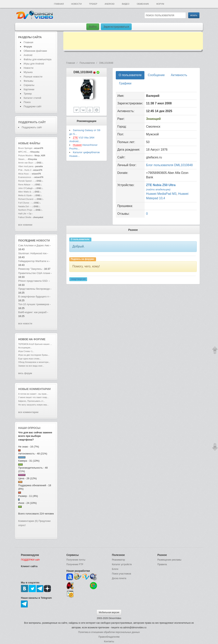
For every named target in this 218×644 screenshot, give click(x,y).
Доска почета (119, 578)
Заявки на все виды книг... (31, 366)
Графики (125, 83)
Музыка (28, 72)
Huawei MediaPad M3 (161, 194)
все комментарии (28, 412)
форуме (39, 339)
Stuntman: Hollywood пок (32, 253)
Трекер (93, 4)
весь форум (25, 373)
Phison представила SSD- (33, 281)
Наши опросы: (30, 428)
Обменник (143, 4)
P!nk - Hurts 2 (25, 170)
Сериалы (29, 85)
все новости (25, 323)
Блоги (115, 569)
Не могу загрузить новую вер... (33, 405)
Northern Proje (25, 210)
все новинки (25, 225)
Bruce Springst (25, 148)
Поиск (27, 102)
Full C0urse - (25, 203)
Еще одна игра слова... (30, 359)
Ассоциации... (25, 348)
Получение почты (76, 560)
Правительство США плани (34, 273)
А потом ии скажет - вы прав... (33, 394)
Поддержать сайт (32, 122)
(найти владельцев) (158, 189)
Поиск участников (121, 574)
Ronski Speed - (26, 181)
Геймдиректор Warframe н (33, 261)
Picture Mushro (25, 155)
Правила (162, 564)
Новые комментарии (34, 389)
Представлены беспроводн (34, 289)
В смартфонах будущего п (33, 297)
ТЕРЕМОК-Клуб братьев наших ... (35, 344)
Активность (179, 75)
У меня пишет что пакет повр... (33, 397)
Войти (93, 27)
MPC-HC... (23, 152)
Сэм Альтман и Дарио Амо (34, 245)
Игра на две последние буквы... (34, 355)
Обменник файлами (35, 51)
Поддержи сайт (33, 106)
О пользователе (130, 75)
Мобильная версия (109, 612)
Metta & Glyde (25, 195)
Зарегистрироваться (116, 27)
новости (43, 240)
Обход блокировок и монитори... (34, 362)
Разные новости (33, 77)
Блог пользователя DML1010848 (170, 165)
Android (110, 4)
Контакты (109, 641)
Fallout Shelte (25, 217)
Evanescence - (26, 177)
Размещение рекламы (169, 560)
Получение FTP (75, 564)
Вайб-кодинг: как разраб (32, 312)
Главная (59, 4)
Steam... (22, 159)
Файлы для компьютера (38, 59)
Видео (126, 4)
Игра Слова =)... (26, 351)
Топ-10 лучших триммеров (34, 304)
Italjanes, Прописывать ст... (31, 401)
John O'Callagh (25, 188)
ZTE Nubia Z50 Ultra (161, 185)
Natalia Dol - (24, 206)
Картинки (29, 89)
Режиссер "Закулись (30, 269)
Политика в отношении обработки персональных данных (109, 632)
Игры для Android (34, 64)
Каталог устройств (122, 564)
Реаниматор (118, 560)
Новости (76, 4)
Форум (160, 4)
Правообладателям (109, 637)
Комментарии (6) (28, 521)
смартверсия (78, 279)
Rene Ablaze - (25, 185)
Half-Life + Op (25, 214)
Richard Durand (26, 199)
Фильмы (28, 81)
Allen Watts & (25, 192)
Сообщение (156, 75)
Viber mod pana (26, 166)
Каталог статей (32, 98)
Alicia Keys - (24, 174)
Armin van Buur (26, 163)
